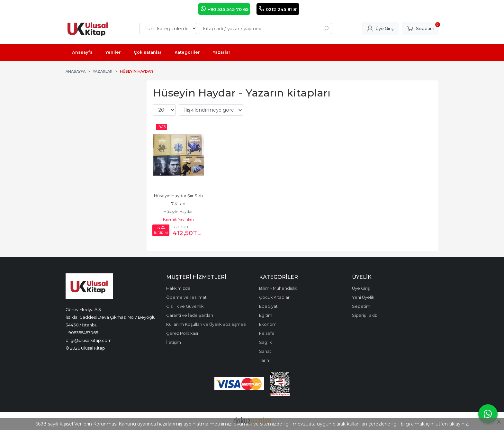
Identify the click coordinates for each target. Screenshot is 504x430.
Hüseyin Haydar (178, 211)
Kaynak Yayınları (178, 219)
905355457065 (83, 333)
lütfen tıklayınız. (452, 424)
